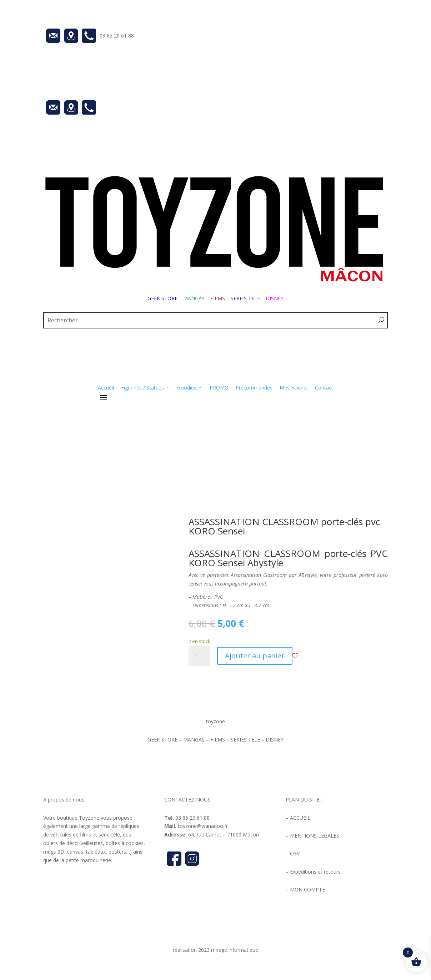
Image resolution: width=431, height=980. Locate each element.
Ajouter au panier (255, 656)
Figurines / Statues (146, 388)
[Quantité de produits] (199, 656)
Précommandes (254, 388)
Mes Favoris (294, 388)
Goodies (190, 388)
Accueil (106, 388)
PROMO (219, 388)
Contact (324, 388)
